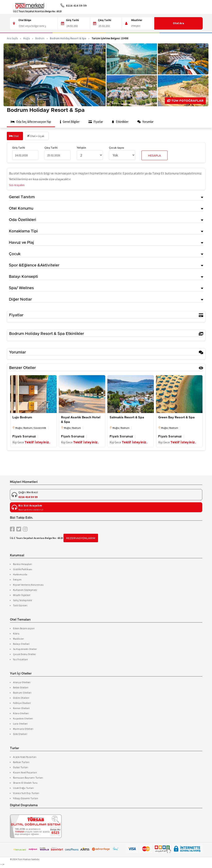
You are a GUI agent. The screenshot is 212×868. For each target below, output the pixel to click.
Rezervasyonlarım (81, 539)
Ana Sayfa (12, 38)
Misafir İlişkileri (22, 596)
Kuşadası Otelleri (23, 719)
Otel (14, 137)
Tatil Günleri (20, 606)
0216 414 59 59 (79, 6)
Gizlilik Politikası (23, 570)
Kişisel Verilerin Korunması (28, 586)
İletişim (17, 580)
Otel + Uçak (38, 137)
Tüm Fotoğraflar (185, 101)
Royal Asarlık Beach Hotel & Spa (81, 421)
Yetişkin (81, 149)
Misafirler (137, 20)
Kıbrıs (16, 634)
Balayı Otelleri (21, 645)
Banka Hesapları (23, 565)
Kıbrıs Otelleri (21, 714)
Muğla (27, 38)
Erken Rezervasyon (24, 629)
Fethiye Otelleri (22, 704)
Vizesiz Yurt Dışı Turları (26, 794)
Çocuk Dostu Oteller (25, 655)
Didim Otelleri (21, 699)
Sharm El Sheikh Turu (25, 784)
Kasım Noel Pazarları (25, 773)
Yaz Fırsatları (20, 660)
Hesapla (155, 156)
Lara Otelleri (20, 724)
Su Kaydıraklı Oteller (25, 650)
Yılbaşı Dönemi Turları (26, 799)
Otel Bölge (25, 20)
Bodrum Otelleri (22, 693)
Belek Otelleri (21, 688)
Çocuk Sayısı (117, 149)
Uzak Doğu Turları (23, 789)
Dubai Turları (21, 768)
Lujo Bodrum (22, 418)
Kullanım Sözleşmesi (25, 591)
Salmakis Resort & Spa (127, 418)
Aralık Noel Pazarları (25, 758)
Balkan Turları (21, 763)
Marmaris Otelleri (23, 730)
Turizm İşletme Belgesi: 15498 (110, 38)
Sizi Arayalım (18, 185)
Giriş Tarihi (72, 20)
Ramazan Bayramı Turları (28, 778)
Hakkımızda (20, 575)
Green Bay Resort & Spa (176, 418)
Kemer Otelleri (21, 709)
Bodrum (40, 38)
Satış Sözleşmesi (23, 601)
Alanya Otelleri (22, 683)
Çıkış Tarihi (105, 20)
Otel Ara (178, 23)
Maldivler (19, 639)
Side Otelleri (20, 735)
